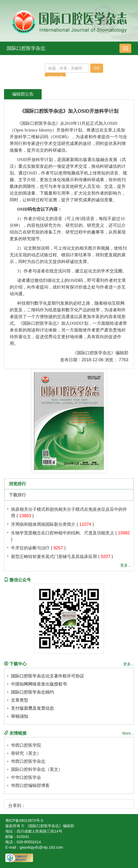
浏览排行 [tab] (17, 484)
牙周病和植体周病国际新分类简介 (43, 524)
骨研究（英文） (26, 753)
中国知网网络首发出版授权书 (39, 684)
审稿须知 (20, 716)
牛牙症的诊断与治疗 (30, 548)
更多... (126, 565)
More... (128, 733)
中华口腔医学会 (26, 777)
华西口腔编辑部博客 (30, 785)
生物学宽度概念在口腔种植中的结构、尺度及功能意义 (63, 533)
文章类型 (20, 700)
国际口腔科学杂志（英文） (37, 769)
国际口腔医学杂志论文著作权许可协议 (48, 676)
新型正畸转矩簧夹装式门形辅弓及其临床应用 (54, 557)
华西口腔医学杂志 (28, 761)
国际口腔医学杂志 (26, 48)
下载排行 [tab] (17, 495)
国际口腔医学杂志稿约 (32, 692)
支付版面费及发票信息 (32, 708)
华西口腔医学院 (26, 745)
